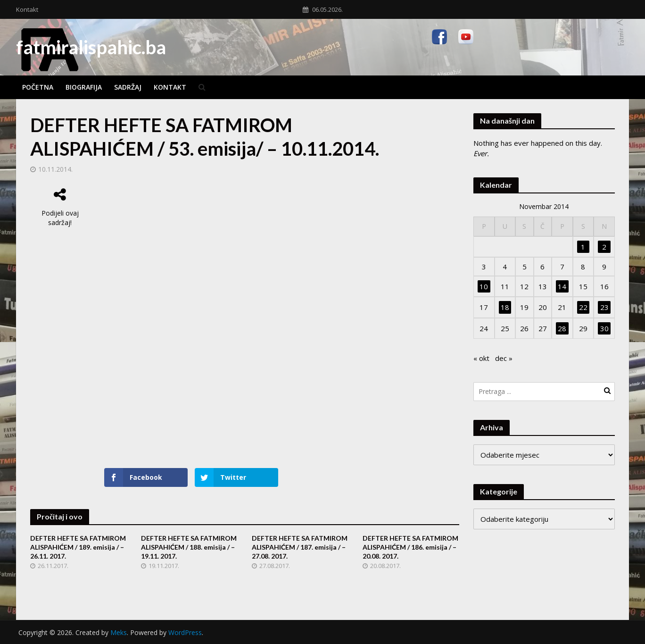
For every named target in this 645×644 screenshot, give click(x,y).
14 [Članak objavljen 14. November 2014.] (562, 286)
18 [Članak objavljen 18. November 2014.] (505, 307)
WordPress (185, 632)
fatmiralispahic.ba (91, 47)
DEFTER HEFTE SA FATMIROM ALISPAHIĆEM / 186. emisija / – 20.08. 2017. (410, 547)
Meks (119, 632)
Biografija (84, 87)
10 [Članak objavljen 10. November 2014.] (484, 286)
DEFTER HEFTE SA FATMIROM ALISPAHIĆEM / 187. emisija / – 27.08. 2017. (300, 547)
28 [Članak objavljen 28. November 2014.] (562, 328)
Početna (38, 87)
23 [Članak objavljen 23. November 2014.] (604, 307)
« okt (481, 358)
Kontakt (27, 9)
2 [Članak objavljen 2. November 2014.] (604, 247)
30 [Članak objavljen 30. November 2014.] (604, 328)
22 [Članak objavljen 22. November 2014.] (583, 307)
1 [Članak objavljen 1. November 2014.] (583, 247)
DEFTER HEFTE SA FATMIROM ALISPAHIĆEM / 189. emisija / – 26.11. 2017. (78, 547)
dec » (504, 358)
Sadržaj (128, 87)
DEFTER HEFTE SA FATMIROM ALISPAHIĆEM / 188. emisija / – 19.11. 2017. (189, 547)
